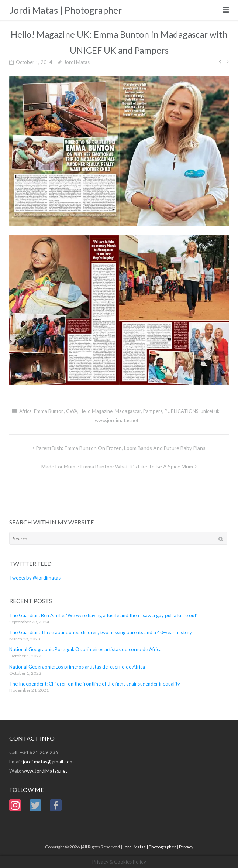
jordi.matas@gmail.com (48, 762)
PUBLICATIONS (182, 411)
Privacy (186, 847)
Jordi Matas (77, 62)
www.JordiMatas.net (45, 771)
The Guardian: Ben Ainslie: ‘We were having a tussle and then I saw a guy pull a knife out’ (103, 615)
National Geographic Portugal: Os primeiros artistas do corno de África (85, 649)
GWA (72, 411)
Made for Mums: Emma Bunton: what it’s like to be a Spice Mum (117, 466)
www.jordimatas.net (117, 420)
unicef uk (210, 411)
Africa (25, 411)
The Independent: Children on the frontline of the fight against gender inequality (95, 684)
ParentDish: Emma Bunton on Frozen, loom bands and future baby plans (121, 448)
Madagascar (128, 411)
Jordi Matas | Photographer (149, 847)
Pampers (153, 411)
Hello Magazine (96, 411)
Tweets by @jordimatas (35, 578)
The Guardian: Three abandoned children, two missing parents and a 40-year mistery (101, 632)
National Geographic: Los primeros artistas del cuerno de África (77, 667)
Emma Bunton (49, 411)
